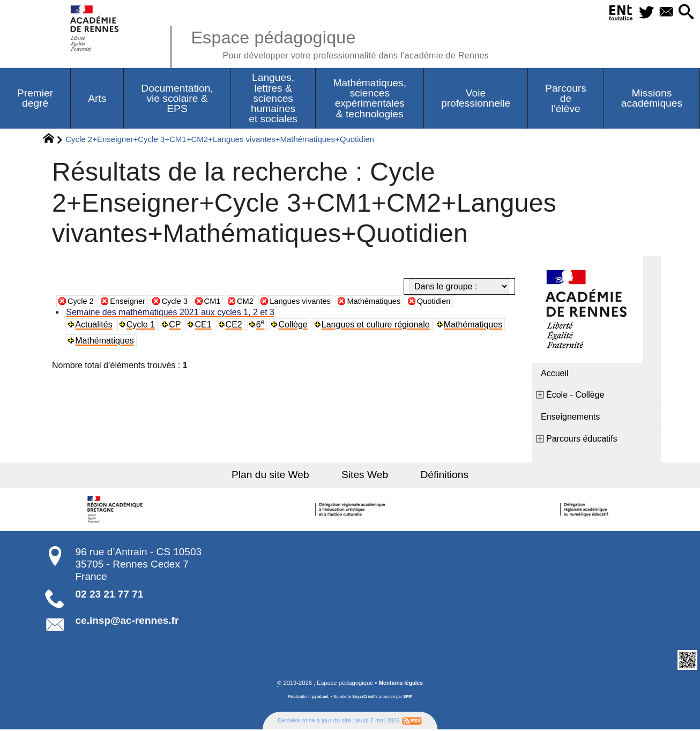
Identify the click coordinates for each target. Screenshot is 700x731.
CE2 (236, 326)
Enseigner (132, 302)
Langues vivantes (315, 302)
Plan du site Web (280, 476)
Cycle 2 (82, 302)
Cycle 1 (142, 326)
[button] (685, 13)
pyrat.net (319, 698)
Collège (295, 326)
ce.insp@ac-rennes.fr (127, 621)
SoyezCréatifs (366, 698)
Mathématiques (394, 302)
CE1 (204, 326)
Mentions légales (401, 684)
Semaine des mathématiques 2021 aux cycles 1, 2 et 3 (171, 313)
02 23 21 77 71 (110, 595)
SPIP (409, 698)
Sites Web (365, 476)
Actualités (95, 326)
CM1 (221, 302)
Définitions (436, 476)
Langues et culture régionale (378, 326)
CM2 (256, 302)
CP (176, 326)
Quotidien (457, 302)
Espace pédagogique (354, 43)
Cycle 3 (181, 302)
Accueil (555, 374)
